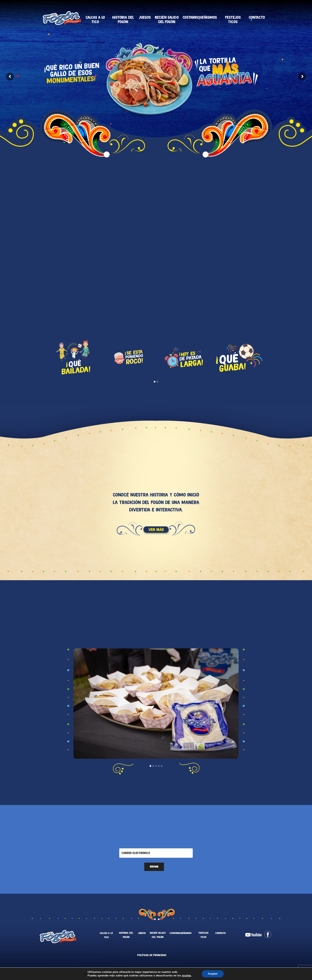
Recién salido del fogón (167, 20)
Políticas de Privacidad (152, 955)
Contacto (257, 17)
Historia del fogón (123, 20)
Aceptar (215, 974)
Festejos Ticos (233, 20)
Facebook (268, 935)
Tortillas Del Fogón (62, 18)
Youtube (253, 935)
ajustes (188, 976)
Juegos (145, 17)
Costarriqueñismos (200, 17)
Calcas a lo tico (95, 20)
